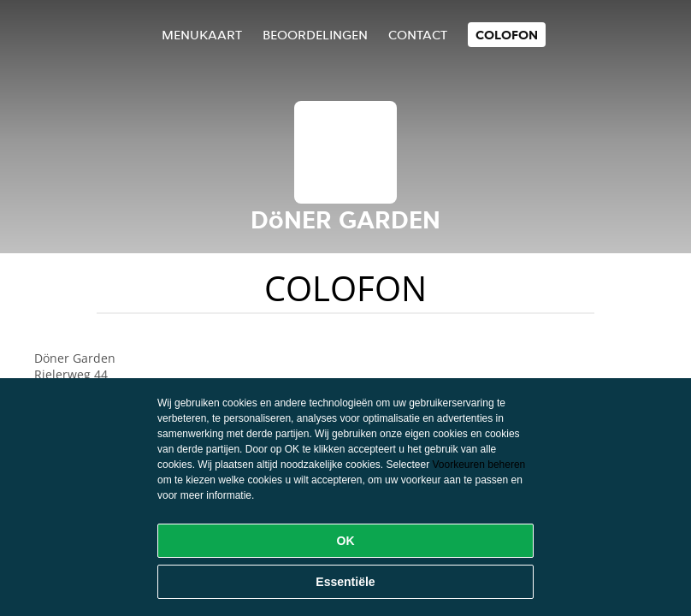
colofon (507, 35)
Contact (418, 35)
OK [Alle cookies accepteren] (346, 541)
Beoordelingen (315, 35)
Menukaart (202, 35)
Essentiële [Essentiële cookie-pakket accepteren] (345, 582)
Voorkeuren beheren (479, 465)
